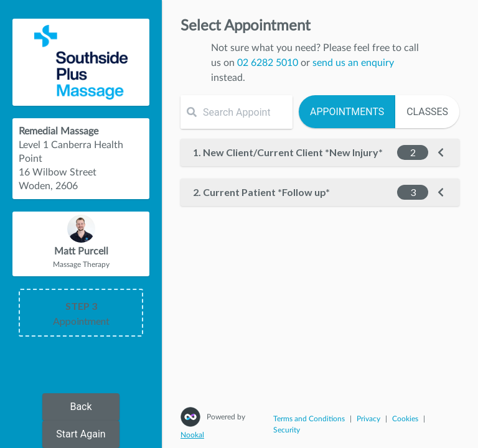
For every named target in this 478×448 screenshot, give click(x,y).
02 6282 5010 (268, 63)
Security (287, 430)
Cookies (405, 419)
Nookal (192, 435)
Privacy (368, 419)
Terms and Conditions (309, 419)
